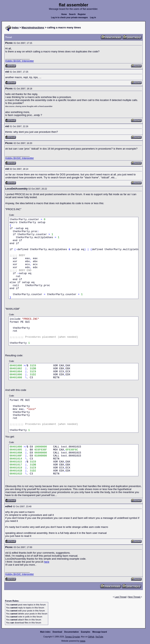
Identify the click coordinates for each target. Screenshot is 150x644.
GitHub (91, 637)
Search (72, 14)
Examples (86, 632)
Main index (45, 632)
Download (57, 632)
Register (82, 14)
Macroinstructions (33, 27)
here (47, 562)
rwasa (83, 641)
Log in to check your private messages (69, 17)
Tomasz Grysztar (72, 637)
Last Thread (121, 597)
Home (64, 14)
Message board (100, 632)
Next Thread (134, 597)
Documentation (72, 632)
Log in (93, 17)
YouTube (99, 637)
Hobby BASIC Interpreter (20, 61)
